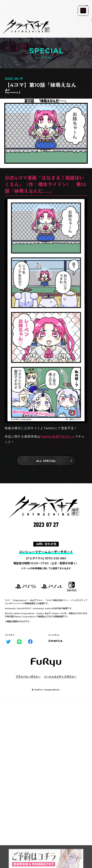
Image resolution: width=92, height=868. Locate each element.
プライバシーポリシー (28, 677)
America (55, 641)
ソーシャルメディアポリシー (60, 677)
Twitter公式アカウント (58, 436)
